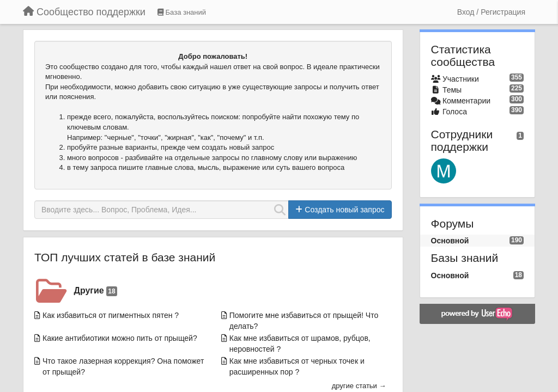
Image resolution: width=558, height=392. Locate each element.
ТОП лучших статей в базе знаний (125, 257)
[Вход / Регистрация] (491, 12)
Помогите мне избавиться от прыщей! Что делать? (304, 321)
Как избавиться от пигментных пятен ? (111, 315)
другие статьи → (359, 386)
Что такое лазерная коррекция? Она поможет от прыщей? (123, 366)
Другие (96, 291)
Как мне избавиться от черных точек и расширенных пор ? (297, 366)
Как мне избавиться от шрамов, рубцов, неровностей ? (300, 344)
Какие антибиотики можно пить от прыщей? (120, 338)
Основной (450, 241)
